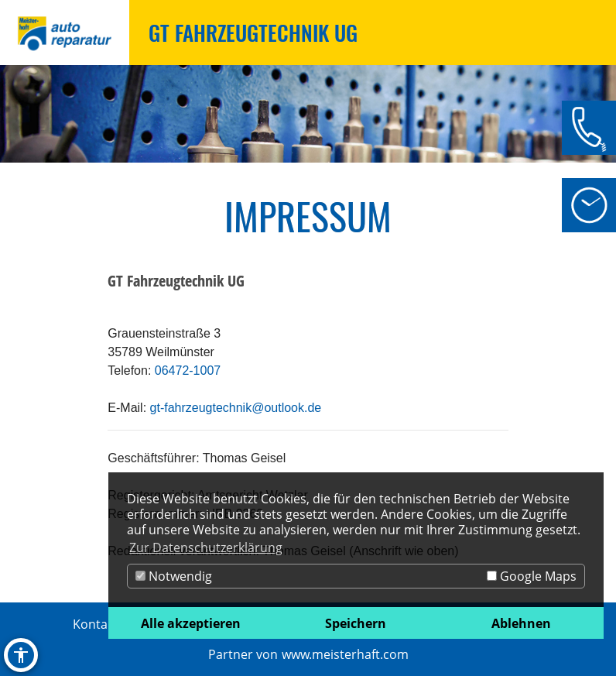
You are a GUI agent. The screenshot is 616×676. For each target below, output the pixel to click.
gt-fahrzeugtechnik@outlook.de (236, 408)
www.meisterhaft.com (345, 654)
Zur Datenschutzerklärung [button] (206, 547)
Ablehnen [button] (521, 623)
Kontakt (96, 624)
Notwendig (174, 576)
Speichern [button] (356, 623)
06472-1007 (188, 371)
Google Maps (532, 576)
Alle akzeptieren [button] (191, 623)
